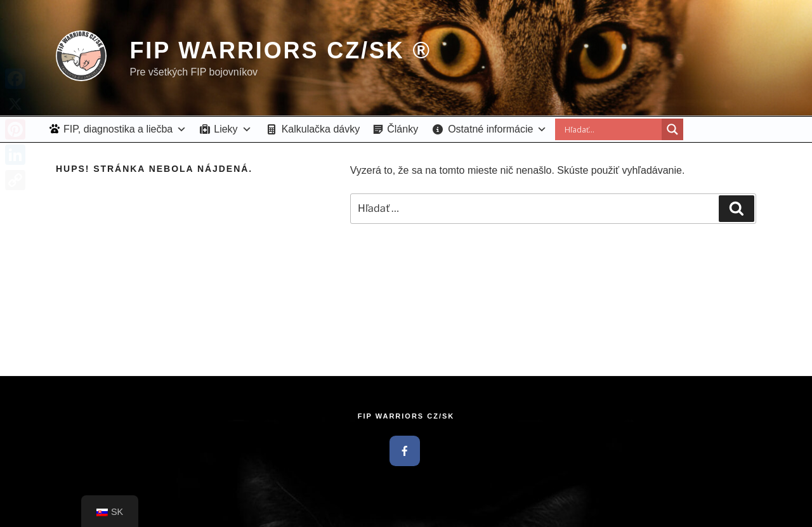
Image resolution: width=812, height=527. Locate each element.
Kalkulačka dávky (321, 129)
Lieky (232, 129)
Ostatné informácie (497, 129)
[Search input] (612, 129)
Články (403, 129)
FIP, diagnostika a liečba (125, 129)
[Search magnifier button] (672, 129)
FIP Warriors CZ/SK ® (280, 50)
